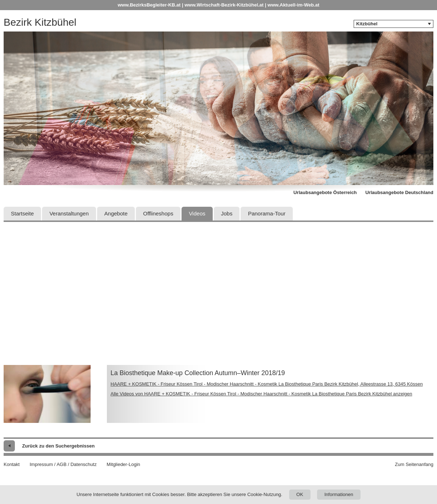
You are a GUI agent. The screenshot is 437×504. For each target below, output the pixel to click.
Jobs (227, 213)
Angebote (116, 213)
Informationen (339, 494)
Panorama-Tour (267, 213)
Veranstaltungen (69, 213)
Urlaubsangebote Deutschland (399, 192)
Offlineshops (158, 213)
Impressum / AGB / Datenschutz (63, 464)
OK (300, 494)
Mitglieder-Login (123, 464)
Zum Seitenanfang (414, 464)
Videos (197, 213)
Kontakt (12, 464)
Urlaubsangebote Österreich (325, 192)
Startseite (22, 213)
